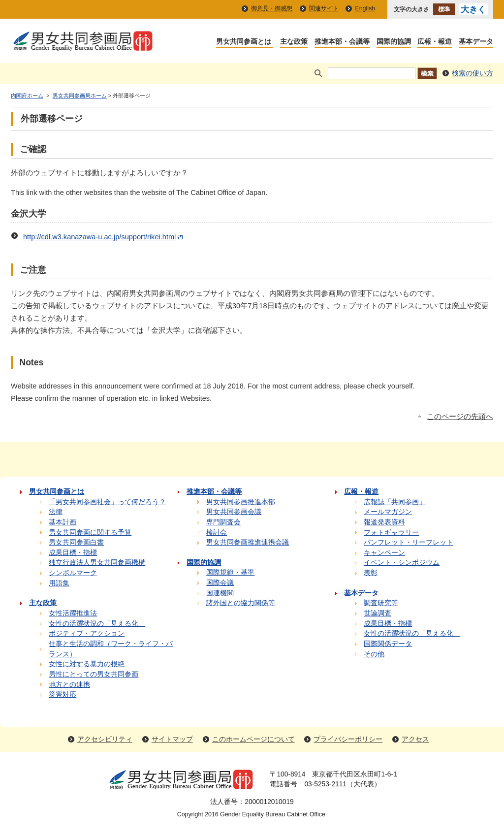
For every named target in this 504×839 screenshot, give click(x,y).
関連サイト (324, 8)
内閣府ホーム (27, 96)
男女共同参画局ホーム (80, 96)
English (365, 8)
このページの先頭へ (460, 417)
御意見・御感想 (272, 8)
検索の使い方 (472, 73)
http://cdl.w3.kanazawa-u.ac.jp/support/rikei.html (104, 237)
